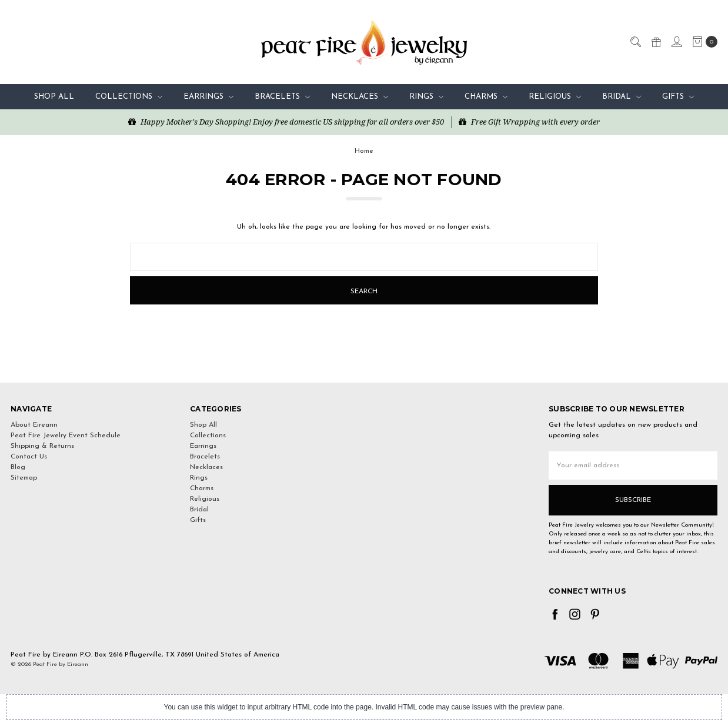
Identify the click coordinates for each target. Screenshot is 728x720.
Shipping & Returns (42, 446)
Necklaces (360, 97)
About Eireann (34, 425)
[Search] (635, 41)
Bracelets (282, 97)
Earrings (208, 97)
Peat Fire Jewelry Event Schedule (66, 436)
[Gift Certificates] (656, 41)
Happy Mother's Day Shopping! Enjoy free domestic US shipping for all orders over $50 (286, 122)
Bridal (622, 97)
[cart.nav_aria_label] (702, 42)
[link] (364, 361)
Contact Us (29, 457)
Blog (18, 467)
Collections (129, 97)
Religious (555, 97)
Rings (426, 97)
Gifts (678, 97)
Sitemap (24, 478)
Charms (486, 97)
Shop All (54, 97)
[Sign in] (676, 41)
